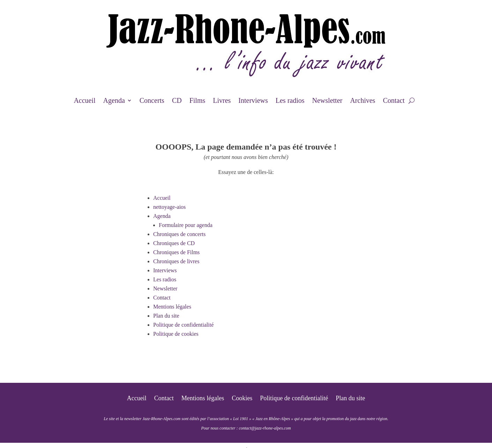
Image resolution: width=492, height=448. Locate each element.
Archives (363, 101)
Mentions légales (172, 307)
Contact (394, 101)
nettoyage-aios (169, 207)
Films (197, 101)
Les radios (290, 101)
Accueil (84, 101)
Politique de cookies (176, 334)
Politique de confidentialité (183, 325)
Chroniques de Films (176, 252)
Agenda (114, 101)
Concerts (152, 101)
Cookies (242, 399)
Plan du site (166, 316)
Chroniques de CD (174, 243)
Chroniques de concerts (179, 234)
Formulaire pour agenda (186, 225)
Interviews (253, 101)
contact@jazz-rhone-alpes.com (265, 428)
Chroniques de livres (176, 261)
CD (177, 101)
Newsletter (327, 101)
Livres (222, 101)
